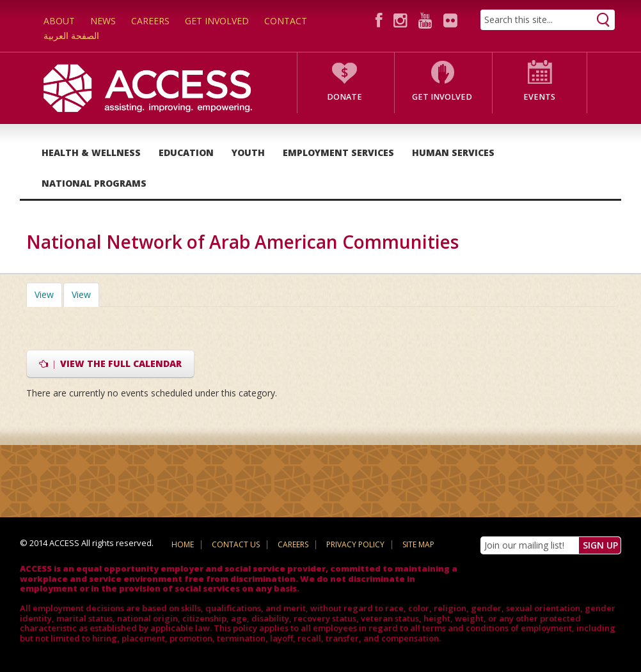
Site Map (418, 544)
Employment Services (338, 152)
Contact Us (236, 544)
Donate (344, 97)
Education (186, 152)
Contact (286, 21)
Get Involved (217, 21)
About (59, 21)
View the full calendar (110, 363)
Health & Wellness (91, 152)
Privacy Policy (355, 544)
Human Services (453, 152)
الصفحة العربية (71, 35)
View (48, 294)
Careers (150, 21)
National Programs (94, 183)
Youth (248, 152)
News (103, 21)
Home (183, 544)
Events (539, 97)
